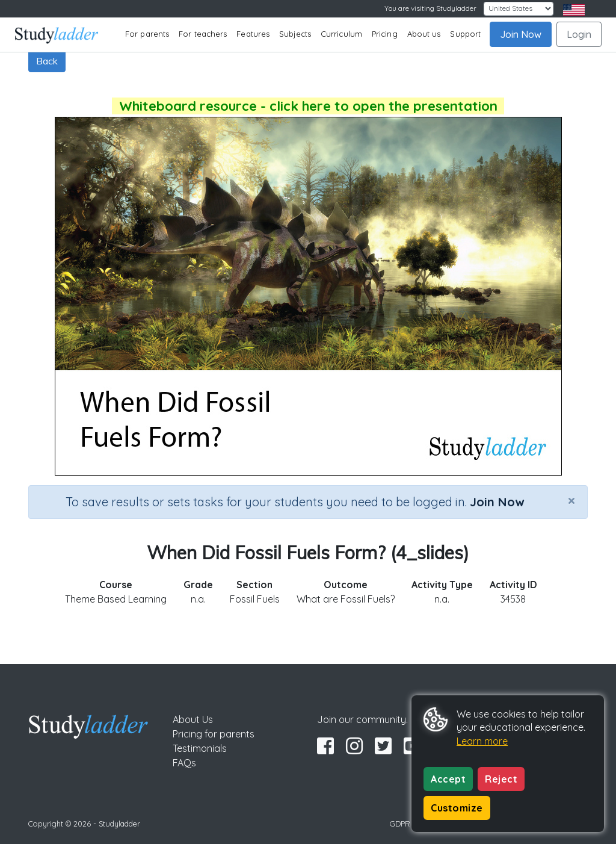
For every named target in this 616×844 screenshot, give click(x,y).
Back (47, 61)
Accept (448, 779)
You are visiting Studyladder (430, 8)
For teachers (203, 34)
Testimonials (200, 748)
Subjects (295, 34)
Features (253, 34)
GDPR (400, 824)
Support (465, 34)
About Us (193, 719)
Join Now (521, 34)
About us (424, 34)
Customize (457, 808)
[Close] (571, 500)
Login (579, 34)
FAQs (184, 763)
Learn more (482, 741)
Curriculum (341, 34)
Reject (501, 779)
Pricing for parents (214, 734)
